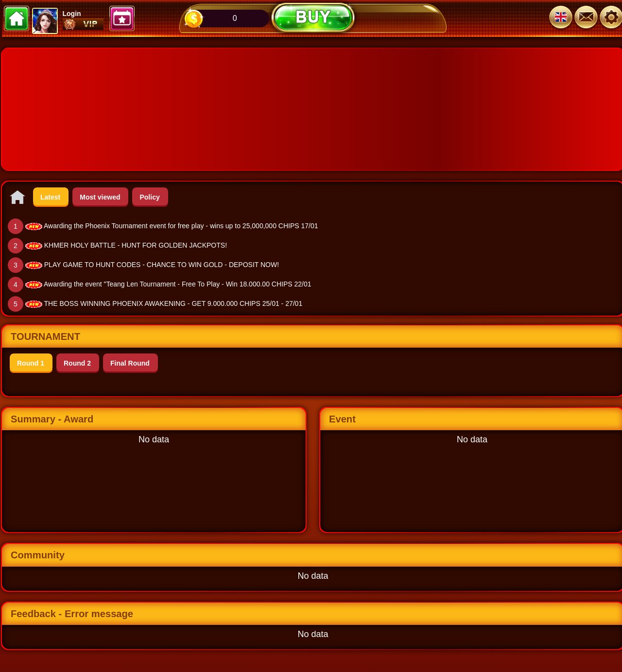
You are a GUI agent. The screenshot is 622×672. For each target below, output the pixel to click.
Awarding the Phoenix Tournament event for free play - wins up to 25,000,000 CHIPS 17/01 (181, 226)
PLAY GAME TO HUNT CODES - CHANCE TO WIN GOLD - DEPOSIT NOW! (162, 265)
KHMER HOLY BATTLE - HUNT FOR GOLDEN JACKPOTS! (136, 245)
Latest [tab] (50, 197)
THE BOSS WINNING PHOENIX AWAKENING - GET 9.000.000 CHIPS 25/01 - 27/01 (173, 303)
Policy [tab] (149, 197)
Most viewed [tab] (100, 197)
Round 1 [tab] (31, 363)
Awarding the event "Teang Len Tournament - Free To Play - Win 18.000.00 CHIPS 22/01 (178, 284)
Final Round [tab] (130, 363)
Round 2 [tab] (77, 363)
